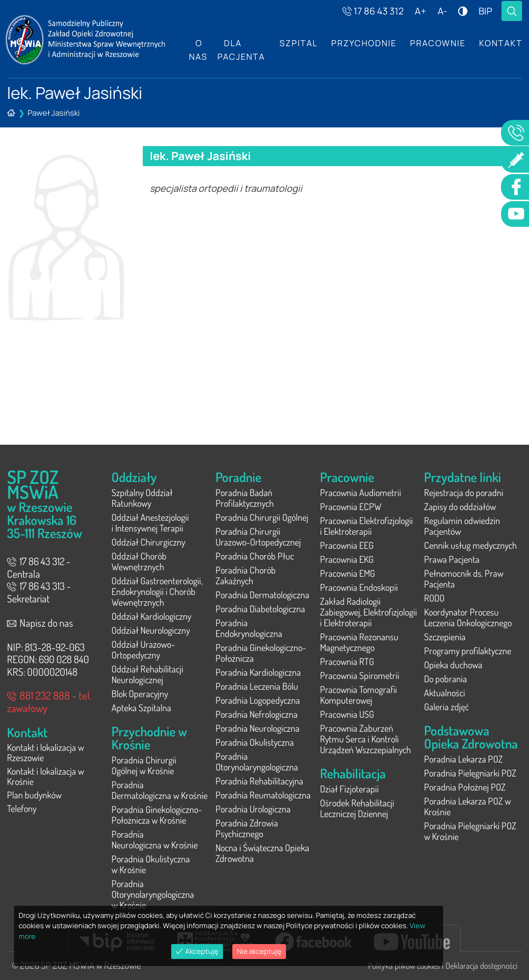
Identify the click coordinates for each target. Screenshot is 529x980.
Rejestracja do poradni (464, 492)
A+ (421, 11)
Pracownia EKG (347, 559)
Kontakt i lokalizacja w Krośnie (45, 778)
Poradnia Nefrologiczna (257, 714)
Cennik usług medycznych (470, 545)
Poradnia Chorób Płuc (255, 556)
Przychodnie (362, 43)
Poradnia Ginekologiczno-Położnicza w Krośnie (157, 815)
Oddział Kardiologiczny (151, 616)
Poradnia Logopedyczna (258, 700)
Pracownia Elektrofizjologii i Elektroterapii (366, 526)
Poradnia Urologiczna (253, 809)
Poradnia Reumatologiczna (263, 795)
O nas (198, 50)
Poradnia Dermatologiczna (262, 595)
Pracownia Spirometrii (360, 675)
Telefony (22, 811)
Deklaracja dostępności (481, 965)
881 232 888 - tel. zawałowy (49, 701)
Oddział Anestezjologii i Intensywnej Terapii (150, 522)
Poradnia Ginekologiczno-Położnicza (261, 653)
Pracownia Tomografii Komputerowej (358, 695)
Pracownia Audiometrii (361, 492)
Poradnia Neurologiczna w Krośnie (155, 839)
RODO (434, 598)
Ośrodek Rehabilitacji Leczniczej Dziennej (357, 808)
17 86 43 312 (373, 11)
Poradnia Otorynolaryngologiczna (257, 761)
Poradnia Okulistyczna (255, 742)
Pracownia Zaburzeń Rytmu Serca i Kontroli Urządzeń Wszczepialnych (365, 739)
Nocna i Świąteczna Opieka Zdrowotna (262, 853)
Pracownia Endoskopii (359, 587)
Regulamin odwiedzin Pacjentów (462, 526)
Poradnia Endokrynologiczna (249, 628)
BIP (485, 11)
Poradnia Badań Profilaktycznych (245, 498)
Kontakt (500, 43)
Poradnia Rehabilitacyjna (259, 781)
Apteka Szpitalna (141, 707)
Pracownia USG (347, 714)
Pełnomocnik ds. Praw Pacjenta (464, 578)
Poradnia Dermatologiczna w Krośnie (160, 790)
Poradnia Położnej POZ (465, 787)
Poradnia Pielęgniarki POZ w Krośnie (470, 831)
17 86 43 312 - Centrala (39, 567)
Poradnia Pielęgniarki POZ (470, 773)
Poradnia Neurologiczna (258, 728)
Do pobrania (445, 679)
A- (442, 11)
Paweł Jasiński (54, 113)
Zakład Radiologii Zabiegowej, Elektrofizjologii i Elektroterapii (369, 612)
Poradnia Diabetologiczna (260, 609)
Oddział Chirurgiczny (148, 542)
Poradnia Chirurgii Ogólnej (262, 517)
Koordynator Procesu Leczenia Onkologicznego (468, 617)
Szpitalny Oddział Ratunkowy (142, 498)
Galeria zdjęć (446, 707)
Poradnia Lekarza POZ (463, 759)
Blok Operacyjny (140, 693)
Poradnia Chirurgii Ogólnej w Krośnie (144, 765)
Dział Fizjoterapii (349, 789)
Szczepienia (445, 637)
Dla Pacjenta (240, 50)
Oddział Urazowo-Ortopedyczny (143, 649)
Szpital (297, 43)
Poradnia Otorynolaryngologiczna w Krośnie (153, 894)
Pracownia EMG (348, 573)
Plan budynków (34, 797)
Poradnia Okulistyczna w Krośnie (151, 864)
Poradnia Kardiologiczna (258, 672)
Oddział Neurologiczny (151, 630)
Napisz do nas (40, 623)
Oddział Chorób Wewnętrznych (139, 561)
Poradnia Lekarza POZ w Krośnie (467, 806)
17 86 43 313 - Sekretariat (39, 592)
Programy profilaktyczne (468, 651)
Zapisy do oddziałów (460, 506)
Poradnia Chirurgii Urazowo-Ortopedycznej (258, 536)
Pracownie (437, 43)
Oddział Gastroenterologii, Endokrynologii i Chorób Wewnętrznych (157, 591)
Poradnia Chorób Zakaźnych (246, 575)
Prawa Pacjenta (452, 559)
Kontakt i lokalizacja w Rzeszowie (45, 753)
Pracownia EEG (347, 545)
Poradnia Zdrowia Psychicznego (247, 828)
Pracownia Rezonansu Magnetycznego (359, 642)
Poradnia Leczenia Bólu (257, 686)
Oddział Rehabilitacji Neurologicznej (147, 674)
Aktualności (445, 693)
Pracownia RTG (347, 661)
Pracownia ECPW (351, 506)
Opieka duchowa (453, 665)
